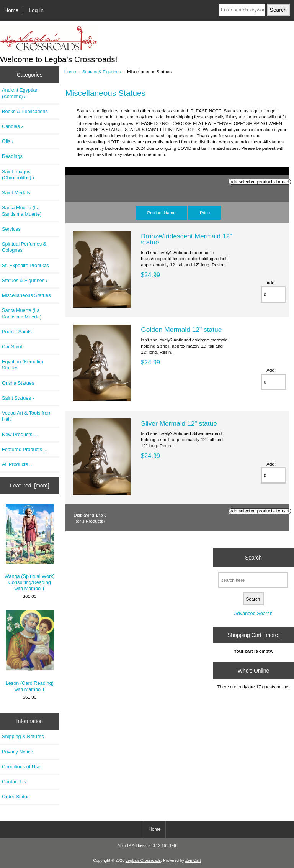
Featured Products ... (25, 449)
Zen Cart (193, 861)
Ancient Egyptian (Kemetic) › (20, 93)
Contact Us (14, 782)
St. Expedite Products (25, 265)
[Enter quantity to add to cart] (274, 295)
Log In (36, 10)
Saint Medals (16, 193)
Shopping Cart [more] (253, 635)
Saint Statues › (18, 398)
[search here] (253, 580)
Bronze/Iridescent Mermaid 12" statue (186, 239)
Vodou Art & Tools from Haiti (27, 416)
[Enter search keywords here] (242, 10)
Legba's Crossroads (143, 861)
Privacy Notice (17, 752)
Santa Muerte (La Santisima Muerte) (22, 211)
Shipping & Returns (23, 736)
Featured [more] (30, 486)
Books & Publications (25, 111)
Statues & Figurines (102, 71)
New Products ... (20, 434)
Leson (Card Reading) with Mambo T (30, 651)
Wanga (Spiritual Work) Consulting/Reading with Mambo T (30, 548)
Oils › (8, 141)
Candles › (12, 126)
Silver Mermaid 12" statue (179, 423)
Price (205, 212)
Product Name (162, 212)
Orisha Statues (18, 383)
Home (11, 10)
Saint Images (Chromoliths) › (18, 175)
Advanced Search (253, 613)
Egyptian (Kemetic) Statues (23, 365)
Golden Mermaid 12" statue (181, 330)
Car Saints (13, 347)
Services (11, 229)
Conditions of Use (21, 767)
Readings (12, 156)
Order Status (16, 797)
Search (253, 558)
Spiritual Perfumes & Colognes (24, 247)
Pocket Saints (17, 332)
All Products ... (18, 464)
